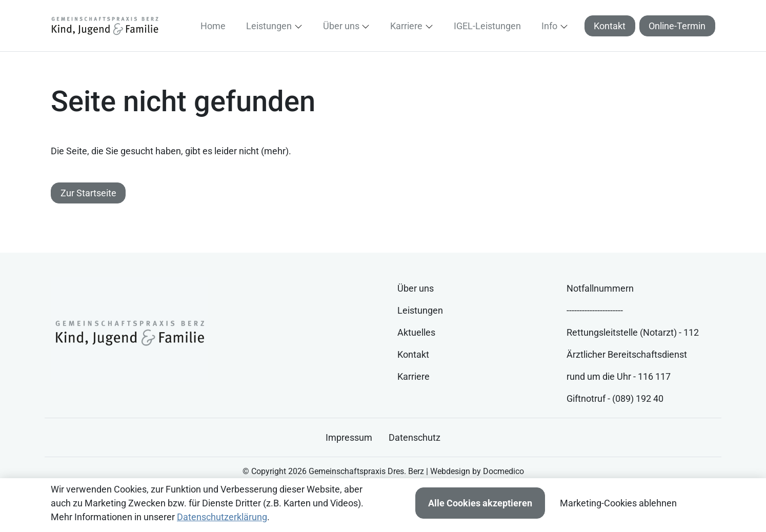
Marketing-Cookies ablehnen (618, 503)
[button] (215, 26)
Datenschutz (415, 437)
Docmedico (503, 471)
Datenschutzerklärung (222, 517)
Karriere (414, 376)
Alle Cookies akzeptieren (480, 503)
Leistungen (420, 310)
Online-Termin (677, 26)
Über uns (416, 288)
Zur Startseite (88, 193)
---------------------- (595, 310)
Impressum (349, 437)
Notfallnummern (600, 288)
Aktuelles (416, 332)
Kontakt (610, 26)
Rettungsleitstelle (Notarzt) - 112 (633, 332)
